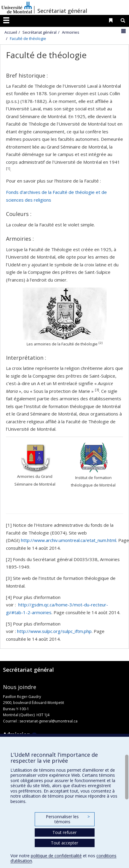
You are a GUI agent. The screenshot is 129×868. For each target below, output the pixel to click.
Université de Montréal (17, 7)
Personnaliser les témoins (68, 819)
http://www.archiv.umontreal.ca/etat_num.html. (69, 540)
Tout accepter (64, 843)
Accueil (11, 32)
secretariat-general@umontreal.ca (48, 721)
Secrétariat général (62, 11)
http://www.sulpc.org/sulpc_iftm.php (54, 631)
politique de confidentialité (56, 856)
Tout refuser (64, 832)
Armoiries (71, 32)
